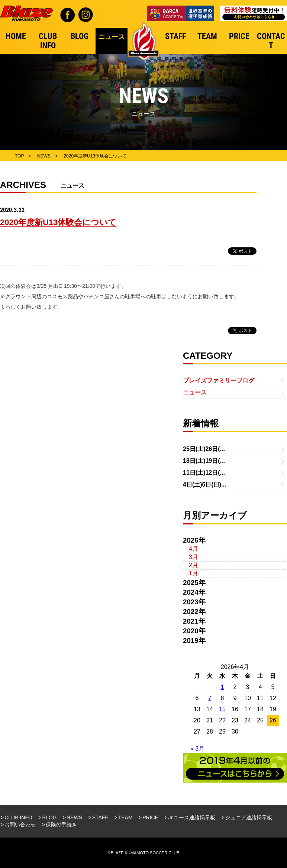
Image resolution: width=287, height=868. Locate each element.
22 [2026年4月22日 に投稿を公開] (222, 720)
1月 (194, 573)
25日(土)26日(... (204, 449)
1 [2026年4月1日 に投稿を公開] (222, 687)
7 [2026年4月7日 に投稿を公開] (210, 698)
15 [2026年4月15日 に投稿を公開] (222, 709)
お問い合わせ (20, 825)
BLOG (50, 817)
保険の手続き (61, 825)
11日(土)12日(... (204, 473)
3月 (194, 557)
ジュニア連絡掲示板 (249, 817)
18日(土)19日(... (204, 461)
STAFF (100, 817)
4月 (194, 549)
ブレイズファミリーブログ (219, 381)
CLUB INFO (18, 817)
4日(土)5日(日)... (204, 485)
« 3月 (197, 749)
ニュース (195, 392)
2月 (194, 565)
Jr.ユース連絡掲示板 (192, 817)
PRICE (150, 817)
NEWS (74, 817)
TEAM (125, 817)
